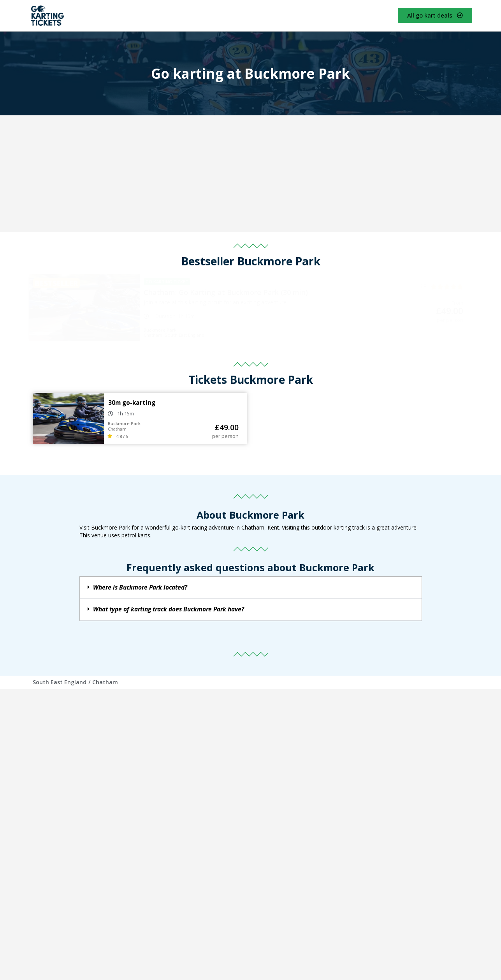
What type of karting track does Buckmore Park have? (169, 609)
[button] (251, 588)
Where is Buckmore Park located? (140, 587)
